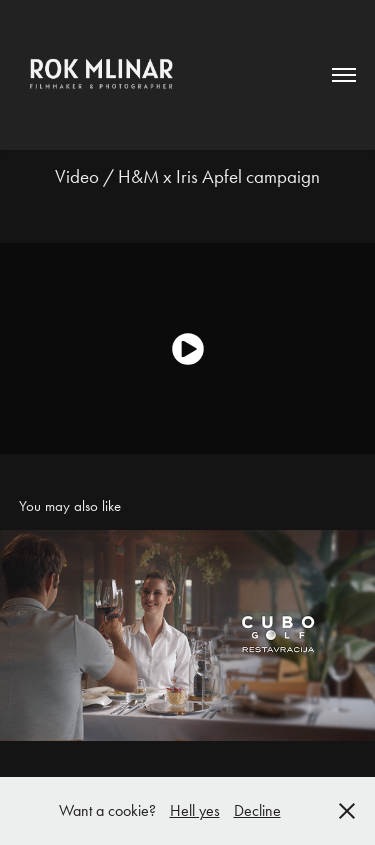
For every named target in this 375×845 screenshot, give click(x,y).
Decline (257, 810)
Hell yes (195, 810)
